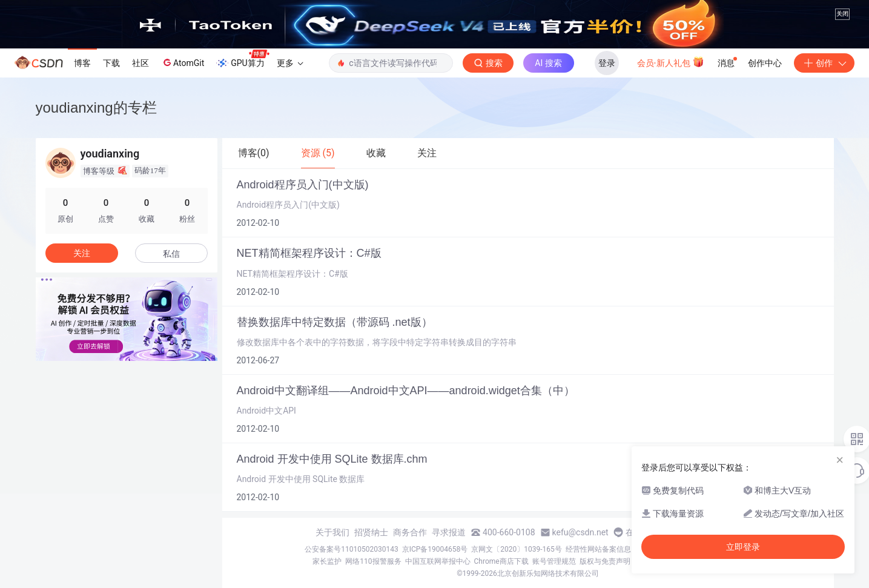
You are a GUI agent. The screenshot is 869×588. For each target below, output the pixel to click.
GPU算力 (243, 59)
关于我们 (332, 532)
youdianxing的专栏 (96, 107)
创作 (824, 63)
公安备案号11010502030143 (351, 549)
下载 (111, 63)
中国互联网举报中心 (438, 561)
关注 (82, 253)
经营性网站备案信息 (598, 549)
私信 (171, 254)
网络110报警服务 (373, 561)
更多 (290, 63)
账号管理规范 (554, 561)
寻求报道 (449, 532)
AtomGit (183, 62)
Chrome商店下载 (501, 561)
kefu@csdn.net (580, 532)
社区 (140, 63)
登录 (607, 63)
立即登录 (743, 547)
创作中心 (765, 63)
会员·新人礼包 (671, 62)
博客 (82, 63)
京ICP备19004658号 (435, 549)
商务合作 (410, 532)
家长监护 (327, 561)
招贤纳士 (371, 532)
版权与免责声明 (605, 561)
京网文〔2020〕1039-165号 (517, 549)
